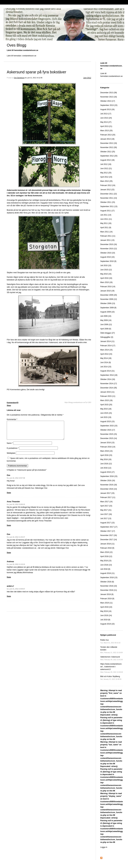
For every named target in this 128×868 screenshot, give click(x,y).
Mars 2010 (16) (106, 282)
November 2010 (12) (109, 249)
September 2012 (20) (109, 156)
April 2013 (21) (106, 126)
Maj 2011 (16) (106, 223)
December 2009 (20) (109, 295)
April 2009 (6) (106, 329)
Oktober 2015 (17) (108, 430)
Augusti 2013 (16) (107, 109)
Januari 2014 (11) (107, 341)
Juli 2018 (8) (105, 569)
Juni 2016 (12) (106, 464)
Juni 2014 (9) (106, 362)
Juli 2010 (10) (106, 265)
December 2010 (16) (109, 244)
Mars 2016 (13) (106, 451)
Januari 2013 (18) (107, 139)
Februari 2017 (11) (108, 497)
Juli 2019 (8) (105, 620)
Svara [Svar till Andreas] (9, 581)
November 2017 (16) (109, 535)
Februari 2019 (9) (107, 599)
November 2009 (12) (109, 299)
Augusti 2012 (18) (107, 160)
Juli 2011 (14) (106, 215)
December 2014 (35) (109, 388)
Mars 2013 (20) (106, 131)
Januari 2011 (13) (107, 240)
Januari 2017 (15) (107, 493)
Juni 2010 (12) (106, 270)
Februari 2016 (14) (108, 447)
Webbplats (11, 457)
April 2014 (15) (106, 354)
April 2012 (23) (106, 177)
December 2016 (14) (109, 489)
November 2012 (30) (109, 147)
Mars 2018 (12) (106, 552)
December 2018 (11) (109, 590)
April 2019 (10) (106, 607)
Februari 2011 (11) (108, 236)
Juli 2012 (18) (106, 164)
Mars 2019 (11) (106, 603)
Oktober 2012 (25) (108, 152)
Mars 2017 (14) (106, 502)
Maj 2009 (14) (106, 320)
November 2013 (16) (109, 97)
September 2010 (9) (108, 261)
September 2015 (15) (109, 426)
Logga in (104, 847)
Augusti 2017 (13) (107, 523)
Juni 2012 (87, 78)
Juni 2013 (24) (106, 118)
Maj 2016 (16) (106, 459)
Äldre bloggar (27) (108, 333)
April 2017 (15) (106, 506)
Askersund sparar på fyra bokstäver (37, 72)
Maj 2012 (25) (106, 173)
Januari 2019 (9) (107, 594)
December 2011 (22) (109, 194)
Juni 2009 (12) (106, 325)
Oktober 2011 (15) (108, 202)
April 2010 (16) (106, 278)
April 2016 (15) (106, 455)
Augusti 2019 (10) (107, 624)
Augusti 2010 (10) (107, 257)
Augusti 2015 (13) (107, 422)
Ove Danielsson (19, 78)
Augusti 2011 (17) (107, 211)
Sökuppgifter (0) (107, 337)
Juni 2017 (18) (106, 514)
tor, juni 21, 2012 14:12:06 (34, 78)
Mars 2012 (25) (106, 181)
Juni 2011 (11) (106, 219)
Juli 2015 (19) (106, 417)
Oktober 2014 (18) (108, 379)
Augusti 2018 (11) (107, 573)
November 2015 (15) (109, 434)
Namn (10, 447)
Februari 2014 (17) (108, 346)
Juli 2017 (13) (106, 518)
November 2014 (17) (109, 384)
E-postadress (13, 452)
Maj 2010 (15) (106, 274)
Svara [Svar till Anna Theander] (9, 529)
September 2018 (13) (109, 578)
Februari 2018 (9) (107, 548)
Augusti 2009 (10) (107, 312)
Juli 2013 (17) (106, 114)
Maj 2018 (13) (106, 561)
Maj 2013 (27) (106, 122)
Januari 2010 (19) (107, 291)
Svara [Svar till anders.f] (9, 600)
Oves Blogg (16, 45)
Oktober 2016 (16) (108, 481)
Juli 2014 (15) (106, 367)
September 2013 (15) (109, 105)
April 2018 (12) (106, 556)
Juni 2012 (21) (106, 169)
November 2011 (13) (109, 198)
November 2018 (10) (109, 586)
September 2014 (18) (109, 375)
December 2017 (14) (109, 540)
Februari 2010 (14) (108, 287)
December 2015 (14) (109, 438)
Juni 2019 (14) (106, 615)
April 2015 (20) (106, 405)
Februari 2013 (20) (108, 135)
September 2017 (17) (109, 527)
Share (9, 405)
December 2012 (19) (109, 143)
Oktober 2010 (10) (108, 253)
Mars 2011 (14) (106, 232)
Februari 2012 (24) (108, 185)
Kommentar (12, 419)
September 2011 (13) (109, 206)
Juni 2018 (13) (106, 565)
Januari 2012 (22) (107, 190)
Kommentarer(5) (13, 403)
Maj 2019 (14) (106, 611)
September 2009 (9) (108, 308)
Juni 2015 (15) (106, 413)
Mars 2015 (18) (106, 400)
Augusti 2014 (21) (107, 371)
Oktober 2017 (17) (108, 531)
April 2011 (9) (106, 228)
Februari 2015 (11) (108, 396)
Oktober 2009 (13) (108, 303)
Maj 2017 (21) (106, 510)
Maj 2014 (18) (106, 358)
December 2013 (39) (109, 93)
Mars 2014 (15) (106, 350)
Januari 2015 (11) (107, 392)
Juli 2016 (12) (106, 468)
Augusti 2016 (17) (107, 472)
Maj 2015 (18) (106, 409)
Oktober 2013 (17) (108, 101)
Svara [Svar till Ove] (9, 496)
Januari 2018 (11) (107, 544)
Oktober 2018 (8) (107, 582)
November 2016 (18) (109, 485)
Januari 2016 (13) (107, 443)
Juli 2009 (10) (106, 316)
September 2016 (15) (109, 476)
